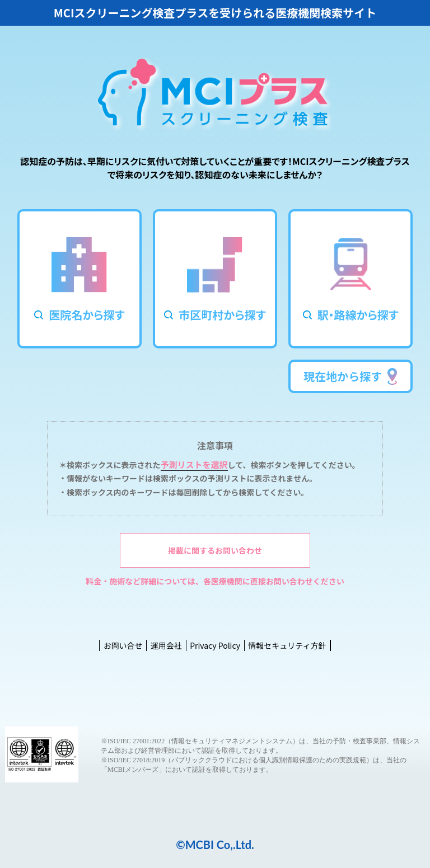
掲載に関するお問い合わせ (215, 550)
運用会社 (166, 645)
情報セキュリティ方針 (287, 645)
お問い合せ (123, 645)
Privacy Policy (215, 645)
